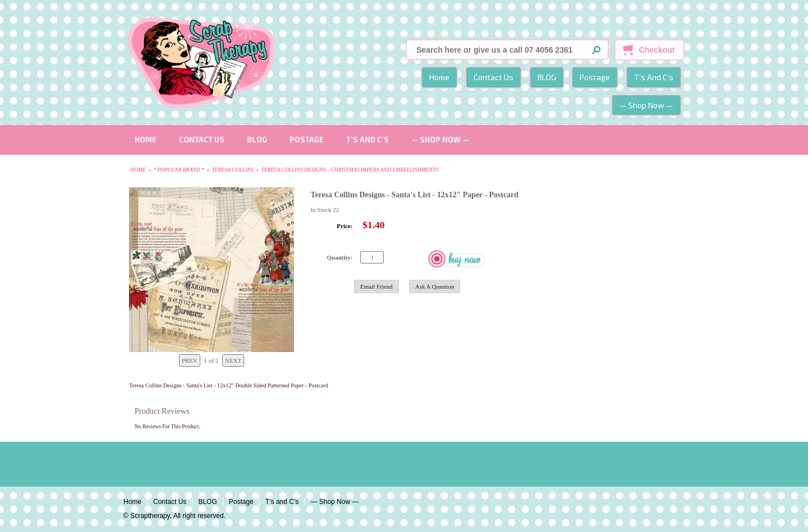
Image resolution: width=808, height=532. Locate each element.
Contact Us (493, 77)
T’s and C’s (654, 77)
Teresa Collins (232, 170)
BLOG (547, 77)
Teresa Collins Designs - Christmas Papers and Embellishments (350, 170)
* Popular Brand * (178, 170)
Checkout (657, 50)
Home (439, 77)
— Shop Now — (646, 105)
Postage (595, 77)
